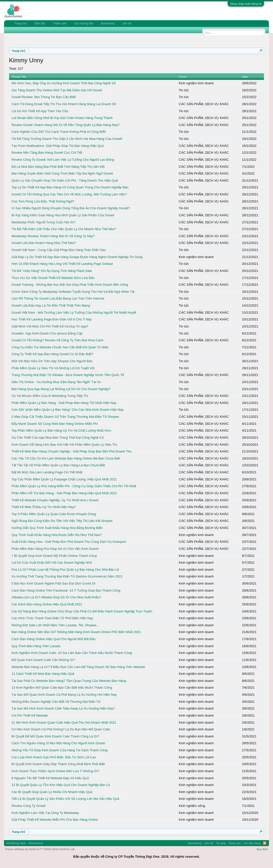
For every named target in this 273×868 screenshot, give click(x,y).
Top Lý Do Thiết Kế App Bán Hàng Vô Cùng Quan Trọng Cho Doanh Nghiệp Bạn (70, 187)
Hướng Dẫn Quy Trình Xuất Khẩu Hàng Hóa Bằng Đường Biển (57, 528)
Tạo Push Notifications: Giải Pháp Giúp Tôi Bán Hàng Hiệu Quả (58, 146)
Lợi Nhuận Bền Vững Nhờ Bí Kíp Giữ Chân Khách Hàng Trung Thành (62, 118)
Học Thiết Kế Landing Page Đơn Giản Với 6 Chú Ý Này (52, 319)
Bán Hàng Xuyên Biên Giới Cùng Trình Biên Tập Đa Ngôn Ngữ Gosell (62, 173)
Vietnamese (36, 843)
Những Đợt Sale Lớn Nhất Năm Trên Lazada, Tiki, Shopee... (55, 625)
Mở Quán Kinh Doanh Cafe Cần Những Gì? (43, 660)
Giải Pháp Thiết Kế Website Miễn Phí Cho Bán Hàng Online (55, 820)
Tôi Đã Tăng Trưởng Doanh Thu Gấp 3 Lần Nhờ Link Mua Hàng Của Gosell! (67, 139)
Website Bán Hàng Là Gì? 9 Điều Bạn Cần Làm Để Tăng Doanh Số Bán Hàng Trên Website (78, 667)
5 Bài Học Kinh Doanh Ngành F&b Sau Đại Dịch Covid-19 (53, 583)
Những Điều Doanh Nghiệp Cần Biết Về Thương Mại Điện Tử (56, 702)
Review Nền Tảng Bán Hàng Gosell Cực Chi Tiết (47, 153)
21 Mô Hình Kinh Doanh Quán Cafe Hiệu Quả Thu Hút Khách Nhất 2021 (64, 722)
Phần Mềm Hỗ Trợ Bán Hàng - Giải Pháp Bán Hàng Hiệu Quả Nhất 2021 (64, 493)
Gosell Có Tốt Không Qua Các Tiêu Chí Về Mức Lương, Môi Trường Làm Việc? (69, 194)
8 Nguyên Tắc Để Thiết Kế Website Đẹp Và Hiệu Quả (50, 778)
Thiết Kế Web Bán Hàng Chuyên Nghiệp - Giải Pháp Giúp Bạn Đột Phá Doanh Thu (72, 451)
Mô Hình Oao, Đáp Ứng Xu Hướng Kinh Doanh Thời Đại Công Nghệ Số (64, 83)
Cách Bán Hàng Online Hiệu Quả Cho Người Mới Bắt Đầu (54, 639)
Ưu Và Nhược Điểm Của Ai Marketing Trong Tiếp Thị (50, 396)
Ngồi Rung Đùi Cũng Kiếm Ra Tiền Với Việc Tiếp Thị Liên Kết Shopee (62, 521)
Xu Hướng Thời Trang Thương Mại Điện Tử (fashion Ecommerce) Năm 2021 (67, 576)
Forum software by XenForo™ (40, 849)
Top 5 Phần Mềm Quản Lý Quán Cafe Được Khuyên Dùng (54, 514)
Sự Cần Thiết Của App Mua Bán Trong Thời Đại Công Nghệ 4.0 (58, 438)
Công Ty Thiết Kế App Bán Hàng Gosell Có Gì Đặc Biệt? (52, 354)
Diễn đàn (40, 23)
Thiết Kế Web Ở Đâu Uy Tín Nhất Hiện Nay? (44, 507)
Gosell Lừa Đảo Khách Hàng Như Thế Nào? (44, 243)
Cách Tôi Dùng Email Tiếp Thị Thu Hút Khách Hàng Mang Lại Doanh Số (64, 104)
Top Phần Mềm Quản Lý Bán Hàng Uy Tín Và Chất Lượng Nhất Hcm (61, 430)
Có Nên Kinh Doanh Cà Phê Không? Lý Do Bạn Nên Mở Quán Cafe (61, 729)
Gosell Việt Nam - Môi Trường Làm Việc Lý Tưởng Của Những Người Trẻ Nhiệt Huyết (74, 313)
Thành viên (60, 23)
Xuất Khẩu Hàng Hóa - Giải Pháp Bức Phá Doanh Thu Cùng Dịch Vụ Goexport (69, 542)
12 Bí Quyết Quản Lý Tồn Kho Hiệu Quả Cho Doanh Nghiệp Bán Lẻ (61, 785)
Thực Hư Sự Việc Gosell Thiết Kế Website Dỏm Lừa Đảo (53, 278)
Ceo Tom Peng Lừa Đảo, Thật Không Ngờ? (43, 201)
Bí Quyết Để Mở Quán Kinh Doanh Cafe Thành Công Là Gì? (55, 736)
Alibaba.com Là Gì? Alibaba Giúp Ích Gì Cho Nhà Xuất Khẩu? (56, 597)
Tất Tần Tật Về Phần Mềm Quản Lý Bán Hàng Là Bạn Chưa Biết (58, 465)
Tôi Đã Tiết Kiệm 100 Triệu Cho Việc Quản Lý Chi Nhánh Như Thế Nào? (64, 229)
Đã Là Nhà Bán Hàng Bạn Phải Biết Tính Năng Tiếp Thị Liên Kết (58, 167)
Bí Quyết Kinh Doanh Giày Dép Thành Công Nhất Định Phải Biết (58, 764)
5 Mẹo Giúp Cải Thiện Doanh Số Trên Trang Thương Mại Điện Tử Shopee (65, 417)
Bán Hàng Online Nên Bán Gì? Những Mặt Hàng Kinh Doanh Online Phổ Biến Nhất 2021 (76, 632)
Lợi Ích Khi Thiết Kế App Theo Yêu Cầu (40, 111)
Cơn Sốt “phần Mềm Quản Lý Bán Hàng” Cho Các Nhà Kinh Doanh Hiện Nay (68, 410)
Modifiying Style (16, 843)
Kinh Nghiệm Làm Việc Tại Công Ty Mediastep (45, 813)
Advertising (108, 23)
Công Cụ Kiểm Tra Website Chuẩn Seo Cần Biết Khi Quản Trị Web (60, 347)
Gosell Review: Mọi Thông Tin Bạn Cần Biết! (44, 97)
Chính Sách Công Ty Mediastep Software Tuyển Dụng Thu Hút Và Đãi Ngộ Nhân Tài (73, 292)
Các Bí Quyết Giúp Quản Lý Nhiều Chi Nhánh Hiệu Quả (52, 792)
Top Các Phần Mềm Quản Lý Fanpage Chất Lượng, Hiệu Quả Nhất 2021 (64, 479)
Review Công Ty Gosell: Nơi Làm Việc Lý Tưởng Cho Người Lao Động (63, 160)
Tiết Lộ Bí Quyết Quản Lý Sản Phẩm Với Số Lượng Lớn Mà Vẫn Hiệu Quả (65, 799)
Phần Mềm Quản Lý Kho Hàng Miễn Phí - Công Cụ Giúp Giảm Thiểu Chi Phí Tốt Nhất (74, 486)
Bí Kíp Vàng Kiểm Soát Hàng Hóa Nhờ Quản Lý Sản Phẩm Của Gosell (63, 215)
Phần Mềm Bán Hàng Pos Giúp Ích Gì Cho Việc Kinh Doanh (55, 549)
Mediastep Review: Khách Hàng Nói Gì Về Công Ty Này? (53, 236)
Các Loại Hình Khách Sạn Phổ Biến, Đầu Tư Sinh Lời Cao (54, 757)
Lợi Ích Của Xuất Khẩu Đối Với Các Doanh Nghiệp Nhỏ (52, 563)
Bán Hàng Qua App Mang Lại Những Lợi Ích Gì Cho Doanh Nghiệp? (61, 389)
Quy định (262, 849)
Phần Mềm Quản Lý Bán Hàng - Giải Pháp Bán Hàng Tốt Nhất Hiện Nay (64, 403)
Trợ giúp (221, 843)
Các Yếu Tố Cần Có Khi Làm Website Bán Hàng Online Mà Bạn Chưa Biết (66, 458)
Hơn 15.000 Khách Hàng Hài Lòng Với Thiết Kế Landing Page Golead (62, 264)
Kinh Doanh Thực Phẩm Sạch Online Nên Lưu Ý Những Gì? (55, 771)
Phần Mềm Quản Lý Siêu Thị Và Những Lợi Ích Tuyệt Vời (53, 368)
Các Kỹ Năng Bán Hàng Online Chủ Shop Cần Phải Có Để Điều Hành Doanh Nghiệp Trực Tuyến (82, 611)
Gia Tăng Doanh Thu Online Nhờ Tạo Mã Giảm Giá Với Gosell (57, 90)
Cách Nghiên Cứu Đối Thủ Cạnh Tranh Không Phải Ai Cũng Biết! (59, 132)
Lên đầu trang (252, 843)
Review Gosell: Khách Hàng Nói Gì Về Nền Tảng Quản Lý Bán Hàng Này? (66, 125)
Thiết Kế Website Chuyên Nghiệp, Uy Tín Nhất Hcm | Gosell (55, 500)
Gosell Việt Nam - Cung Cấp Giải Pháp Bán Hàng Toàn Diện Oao (59, 250)
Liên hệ (127, 23)
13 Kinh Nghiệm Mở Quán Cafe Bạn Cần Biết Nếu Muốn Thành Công (62, 688)
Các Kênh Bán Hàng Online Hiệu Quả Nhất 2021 (47, 604)
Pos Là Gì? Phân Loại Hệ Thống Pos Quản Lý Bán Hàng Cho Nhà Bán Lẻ (65, 570)
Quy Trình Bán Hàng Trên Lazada (36, 646)
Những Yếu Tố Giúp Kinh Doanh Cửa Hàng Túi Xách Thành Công (60, 750)
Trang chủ (21, 23)
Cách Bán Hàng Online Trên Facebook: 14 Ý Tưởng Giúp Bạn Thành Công (66, 590)
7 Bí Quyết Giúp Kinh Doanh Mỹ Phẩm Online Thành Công (54, 556)
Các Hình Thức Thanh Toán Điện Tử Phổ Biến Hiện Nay (52, 618)
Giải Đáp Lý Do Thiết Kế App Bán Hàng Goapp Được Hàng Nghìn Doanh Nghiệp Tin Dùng (77, 257)
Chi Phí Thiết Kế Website (30, 715)
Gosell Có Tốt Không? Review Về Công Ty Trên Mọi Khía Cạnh (58, 340)
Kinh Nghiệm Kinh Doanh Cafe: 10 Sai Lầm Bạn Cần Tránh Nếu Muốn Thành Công (72, 653)
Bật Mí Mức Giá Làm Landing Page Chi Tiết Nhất (47, 472)
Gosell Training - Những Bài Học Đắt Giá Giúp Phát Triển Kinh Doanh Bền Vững (70, 285)
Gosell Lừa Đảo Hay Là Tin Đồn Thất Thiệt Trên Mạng (51, 305)
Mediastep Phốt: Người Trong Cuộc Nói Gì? (43, 222)
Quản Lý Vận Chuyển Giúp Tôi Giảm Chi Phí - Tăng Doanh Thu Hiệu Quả (65, 180)
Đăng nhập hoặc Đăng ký (246, 4)
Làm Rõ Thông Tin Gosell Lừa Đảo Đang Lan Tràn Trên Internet (58, 298)
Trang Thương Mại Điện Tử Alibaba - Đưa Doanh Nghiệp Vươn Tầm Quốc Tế (68, 375)
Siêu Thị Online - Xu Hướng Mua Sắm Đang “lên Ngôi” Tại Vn (56, 382)
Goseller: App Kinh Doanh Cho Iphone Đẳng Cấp (47, 333)
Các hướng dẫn (84, 23)
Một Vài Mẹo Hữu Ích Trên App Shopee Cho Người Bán (52, 361)
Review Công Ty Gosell (29, 806)
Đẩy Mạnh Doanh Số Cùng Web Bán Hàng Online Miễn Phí (55, 424)
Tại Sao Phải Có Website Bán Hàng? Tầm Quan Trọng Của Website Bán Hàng (69, 681)
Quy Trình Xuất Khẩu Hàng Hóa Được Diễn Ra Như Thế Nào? (57, 535)
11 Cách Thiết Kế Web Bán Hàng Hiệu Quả (43, 674)
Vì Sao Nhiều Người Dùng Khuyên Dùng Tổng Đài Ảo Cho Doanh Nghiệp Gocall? (71, 208)
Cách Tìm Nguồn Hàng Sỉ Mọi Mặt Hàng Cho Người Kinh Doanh (58, 743)
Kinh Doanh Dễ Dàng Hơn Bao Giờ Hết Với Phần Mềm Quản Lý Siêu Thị (64, 445)
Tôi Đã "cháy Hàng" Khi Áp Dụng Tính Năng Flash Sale (52, 271)
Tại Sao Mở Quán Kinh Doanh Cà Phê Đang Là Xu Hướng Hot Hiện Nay (64, 695)
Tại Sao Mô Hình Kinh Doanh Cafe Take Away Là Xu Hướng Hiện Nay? (63, 708)
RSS (265, 843)
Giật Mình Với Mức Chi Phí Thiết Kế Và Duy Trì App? (50, 326)
